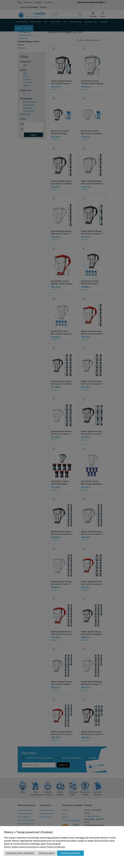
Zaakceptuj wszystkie (70, 853)
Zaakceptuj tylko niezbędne (20, 853)
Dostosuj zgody (47, 853)
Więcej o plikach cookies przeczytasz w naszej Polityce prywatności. (35, 847)
